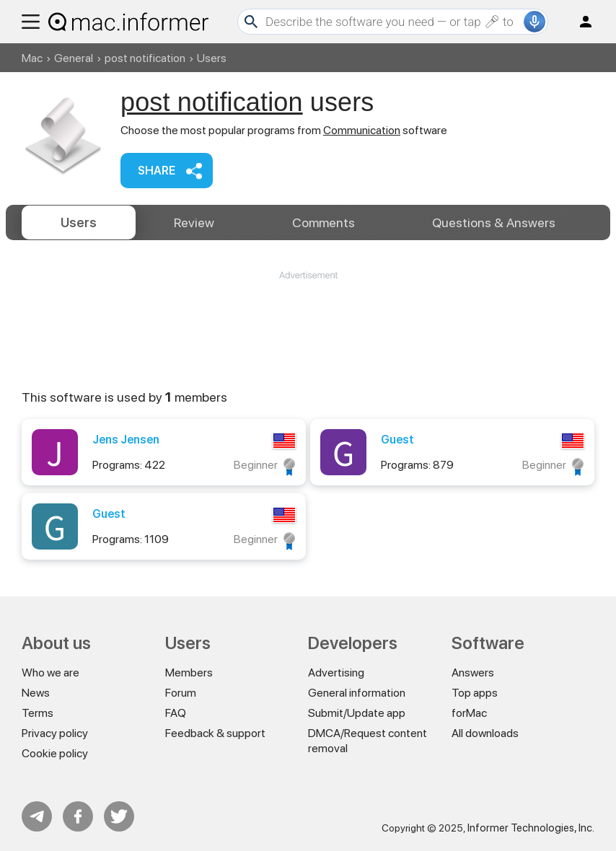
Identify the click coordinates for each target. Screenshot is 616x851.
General (74, 58)
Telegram (37, 816)
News (36, 693)
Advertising (336, 673)
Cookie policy (55, 753)
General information (357, 693)
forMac (469, 713)
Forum (181, 693)
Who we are (50, 673)
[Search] (393, 22)
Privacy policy (55, 733)
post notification (145, 58)
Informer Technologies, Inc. (531, 828)
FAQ (176, 713)
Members (189, 673)
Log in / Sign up (579, 22)
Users (79, 222)
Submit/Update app (357, 713)
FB (78, 816)
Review (194, 222)
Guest (397, 440)
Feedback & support (215, 733)
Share (157, 171)
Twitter (119, 816)
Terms (38, 713)
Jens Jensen (126, 440)
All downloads (485, 733)
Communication (362, 130)
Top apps (475, 693)
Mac (32, 58)
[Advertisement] (308, 325)
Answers (494, 222)
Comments (324, 222)
